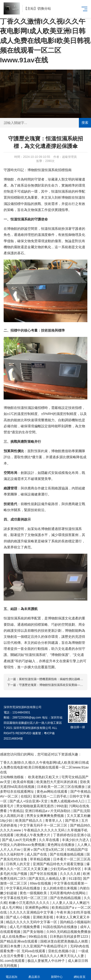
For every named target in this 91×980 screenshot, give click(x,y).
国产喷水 (72, 820)
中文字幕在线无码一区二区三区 (24, 898)
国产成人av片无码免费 (20, 840)
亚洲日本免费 (11, 946)
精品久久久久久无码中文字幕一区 (32, 922)
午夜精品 (16, 811)
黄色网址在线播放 (61, 845)
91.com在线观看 (13, 961)
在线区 (26, 796)
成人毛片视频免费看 (25, 927)
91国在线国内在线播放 (61, 927)
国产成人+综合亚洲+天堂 (29, 801)
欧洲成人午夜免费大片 (34, 835)
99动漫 (62, 806)
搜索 (85, 123)
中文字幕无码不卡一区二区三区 (44, 825)
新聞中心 (57, 974)
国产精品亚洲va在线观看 (19, 941)
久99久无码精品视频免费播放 (69, 932)
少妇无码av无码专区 (66, 869)
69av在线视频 (41, 883)
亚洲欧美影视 (43, 917)
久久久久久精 (71, 874)
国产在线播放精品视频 (67, 854)
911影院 (75, 878)
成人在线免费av (14, 936)
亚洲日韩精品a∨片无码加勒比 (48, 811)
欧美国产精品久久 (29, 820)
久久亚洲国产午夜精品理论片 (46, 946)
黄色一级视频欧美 (34, 893)
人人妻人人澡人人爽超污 (71, 903)
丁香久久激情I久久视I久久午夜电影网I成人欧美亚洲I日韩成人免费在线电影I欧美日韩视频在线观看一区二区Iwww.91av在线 (45, 41)
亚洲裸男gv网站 (37, 907)
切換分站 (44, 8)
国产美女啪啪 (34, 932)
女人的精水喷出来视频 (60, 888)
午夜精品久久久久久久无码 (45, 830)
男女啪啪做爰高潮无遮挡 (35, 806)
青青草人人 (54, 820)
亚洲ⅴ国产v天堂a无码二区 (44, 849)
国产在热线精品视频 (66, 898)
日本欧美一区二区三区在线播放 (61, 787)
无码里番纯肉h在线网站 (68, 893)
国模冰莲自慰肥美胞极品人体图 (65, 941)
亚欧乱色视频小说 (62, 951)
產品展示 (34, 974)
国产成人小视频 (18, 917)
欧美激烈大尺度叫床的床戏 (57, 782)
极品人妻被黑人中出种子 (47, 961)
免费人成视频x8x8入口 (68, 801)
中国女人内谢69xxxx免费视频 (23, 845)
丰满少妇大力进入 (76, 840)
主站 (31, 8)
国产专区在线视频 (44, 874)
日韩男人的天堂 (18, 864)
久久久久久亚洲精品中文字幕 (32, 912)
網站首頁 (80, 974)
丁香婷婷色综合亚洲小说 (72, 835)
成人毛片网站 (13, 907)
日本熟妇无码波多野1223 (69, 936)
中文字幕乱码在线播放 (24, 888)
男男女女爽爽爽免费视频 (46, 816)
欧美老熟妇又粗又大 (44, 777)
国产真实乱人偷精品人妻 (48, 878)
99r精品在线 (38, 936)
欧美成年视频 (24, 782)
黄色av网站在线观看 (53, 791)
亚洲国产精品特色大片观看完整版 (59, 864)
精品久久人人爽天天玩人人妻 (62, 956)
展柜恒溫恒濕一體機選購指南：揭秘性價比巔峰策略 (52, 679)
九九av (32, 956)
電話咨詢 (11, 974)
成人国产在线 (37, 854)
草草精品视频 (41, 859)
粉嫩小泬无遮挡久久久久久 (30, 903)
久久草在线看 (50, 840)
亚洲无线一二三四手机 (50, 796)
